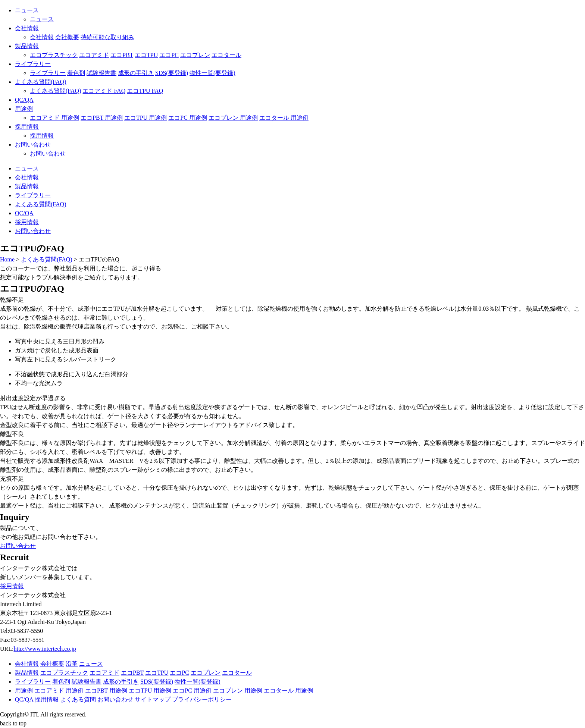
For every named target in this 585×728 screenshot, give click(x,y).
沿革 (72, 664)
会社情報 (27, 28)
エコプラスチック (54, 55)
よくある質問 (78, 699)
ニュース (27, 10)
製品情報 (27, 46)
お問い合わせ (33, 145)
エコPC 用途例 (188, 118)
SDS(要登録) (172, 73)
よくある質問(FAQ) (40, 82)
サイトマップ (153, 699)
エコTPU (146, 55)
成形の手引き (136, 73)
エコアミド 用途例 (54, 118)
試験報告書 (101, 73)
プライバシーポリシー (202, 699)
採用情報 (27, 127)
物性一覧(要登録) (212, 73)
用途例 (24, 109)
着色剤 (76, 73)
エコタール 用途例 (284, 118)
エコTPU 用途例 (146, 118)
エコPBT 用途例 (102, 118)
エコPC (169, 55)
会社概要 (67, 37)
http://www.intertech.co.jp (45, 649)
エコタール (226, 55)
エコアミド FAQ (104, 91)
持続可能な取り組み (107, 37)
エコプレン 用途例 (233, 118)
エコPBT (122, 55)
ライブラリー (33, 64)
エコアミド (94, 55)
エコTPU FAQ (145, 91)
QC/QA (24, 100)
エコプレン (195, 55)
